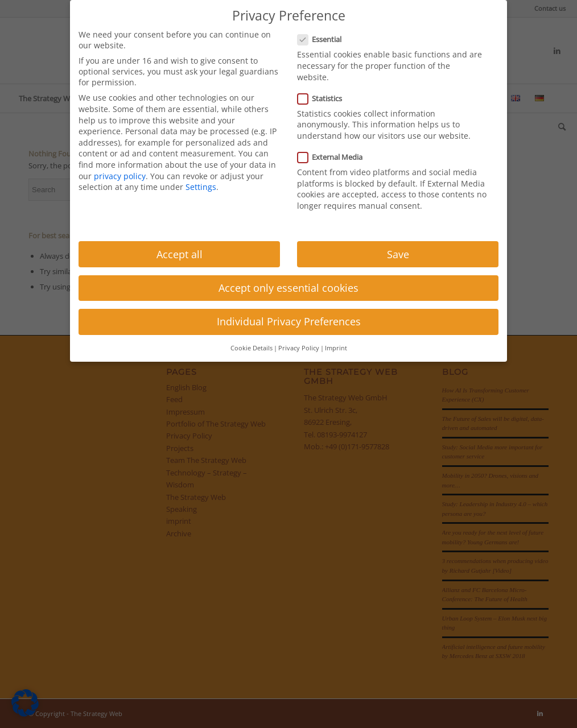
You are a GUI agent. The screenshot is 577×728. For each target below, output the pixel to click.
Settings (201, 187)
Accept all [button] (180, 254)
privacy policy (120, 176)
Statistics (324, 98)
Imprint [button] (336, 348)
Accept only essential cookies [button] (288, 288)
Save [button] (398, 254)
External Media (335, 157)
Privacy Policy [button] (299, 348)
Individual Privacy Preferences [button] (289, 321)
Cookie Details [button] (252, 348)
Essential (324, 39)
